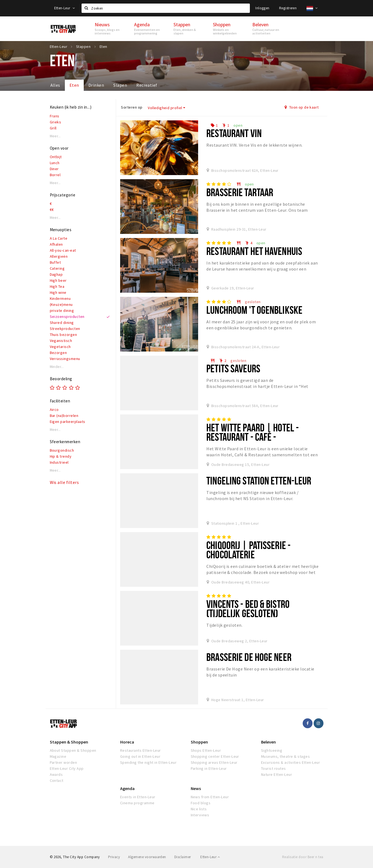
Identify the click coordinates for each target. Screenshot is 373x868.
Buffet (55, 262)
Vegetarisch (60, 347)
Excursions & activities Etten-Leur (290, 762)
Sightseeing (272, 750)
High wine (58, 292)
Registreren (288, 8)
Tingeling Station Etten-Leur (259, 481)
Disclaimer (183, 857)
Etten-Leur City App (67, 768)
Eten (74, 85)
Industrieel (59, 462)
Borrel (55, 175)
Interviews (200, 815)
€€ (52, 210)
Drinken (96, 85)
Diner (54, 169)
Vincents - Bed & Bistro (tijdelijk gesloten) (248, 609)
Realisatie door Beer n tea (303, 857)
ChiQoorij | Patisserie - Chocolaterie (248, 550)
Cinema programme (137, 803)
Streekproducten (65, 329)
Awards (56, 774)
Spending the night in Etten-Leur (148, 762)
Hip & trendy (61, 456)
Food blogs (201, 803)
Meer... (55, 136)
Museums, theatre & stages (285, 756)
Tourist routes (274, 768)
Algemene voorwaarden (147, 857)
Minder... (57, 367)
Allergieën (59, 256)
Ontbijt (56, 157)
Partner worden (63, 762)
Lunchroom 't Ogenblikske (254, 310)
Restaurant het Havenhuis (254, 251)
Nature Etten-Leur (277, 774)
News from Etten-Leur (210, 797)
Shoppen (199, 742)
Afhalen (56, 244)
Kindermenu (60, 298)
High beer (58, 280)
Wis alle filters (64, 482)
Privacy (114, 857)
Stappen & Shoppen (69, 742)
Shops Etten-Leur (206, 750)
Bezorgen (58, 353)
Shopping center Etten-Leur (215, 756)
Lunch (55, 163)
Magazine (58, 756)
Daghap (56, 274)
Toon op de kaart (302, 107)
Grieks (56, 122)
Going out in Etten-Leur (140, 756)
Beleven (268, 742)
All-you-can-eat (63, 250)
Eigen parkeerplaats (68, 422)
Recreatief (147, 85)
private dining (62, 310)
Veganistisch (61, 341)
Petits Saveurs (233, 368)
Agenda (127, 788)
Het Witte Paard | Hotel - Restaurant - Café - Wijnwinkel (253, 437)
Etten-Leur (65, 8)
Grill (53, 128)
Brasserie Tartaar (240, 192)
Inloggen (262, 8)
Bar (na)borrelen (64, 416)
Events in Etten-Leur (138, 797)
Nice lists (199, 809)
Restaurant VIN (234, 133)
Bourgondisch (62, 450)
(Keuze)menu (61, 304)
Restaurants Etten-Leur (141, 750)
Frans (55, 116)
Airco (54, 410)
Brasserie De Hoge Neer (249, 657)
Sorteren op (132, 107)
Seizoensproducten (67, 317)
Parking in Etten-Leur (209, 768)
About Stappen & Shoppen (73, 750)
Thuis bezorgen (63, 335)
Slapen (120, 85)
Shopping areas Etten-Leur (214, 762)
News (196, 788)
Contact (57, 780)
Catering (57, 268)
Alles (55, 85)
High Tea (57, 286)
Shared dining (62, 323)
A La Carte (59, 238)
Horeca (127, 742)
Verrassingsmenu (65, 359)
